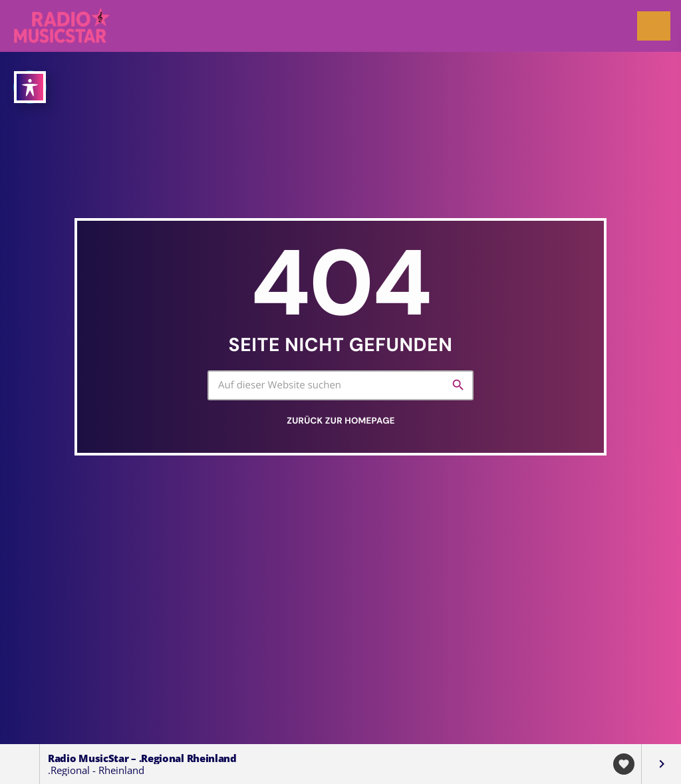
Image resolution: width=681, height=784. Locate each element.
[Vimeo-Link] (63, 26)
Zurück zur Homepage (340, 421)
